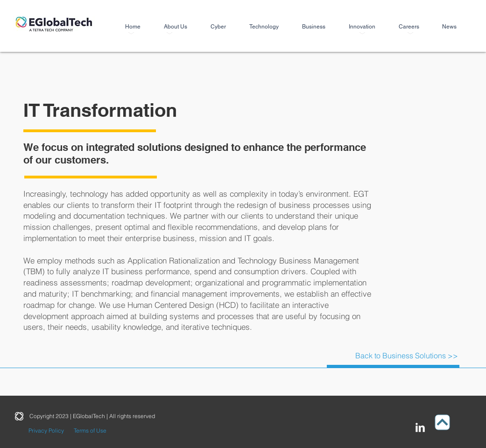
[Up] (442, 423)
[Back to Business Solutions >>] (407, 356)
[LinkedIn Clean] (420, 427)
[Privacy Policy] (46, 431)
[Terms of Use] (90, 431)
